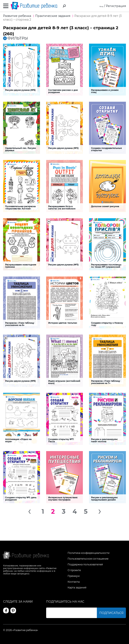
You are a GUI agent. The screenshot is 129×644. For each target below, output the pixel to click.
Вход (100, 6)
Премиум (74, 576)
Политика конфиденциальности (89, 553)
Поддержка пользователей (85, 564)
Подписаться (111, 613)
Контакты (74, 582)
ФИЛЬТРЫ (16, 38)
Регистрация (116, 6)
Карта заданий (77, 587)
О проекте (74, 570)
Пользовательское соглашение (88, 559)
